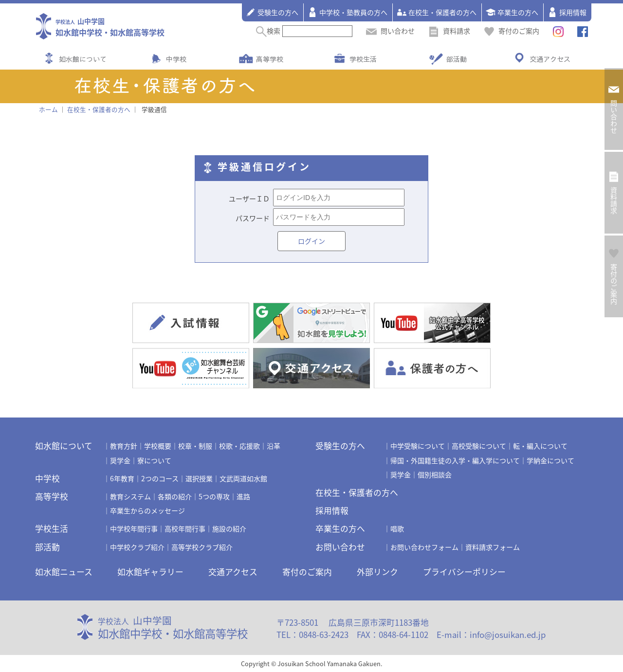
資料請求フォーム (493, 547)
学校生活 (363, 59)
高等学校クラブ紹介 (202, 547)
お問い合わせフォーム (424, 547)
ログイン (311, 241)
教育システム (130, 496)
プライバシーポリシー (464, 572)
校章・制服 (195, 446)
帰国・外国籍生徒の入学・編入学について (455, 460)
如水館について (83, 59)
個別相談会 (435, 474)
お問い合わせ (340, 547)
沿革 (274, 446)
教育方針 (124, 446)
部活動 (457, 59)
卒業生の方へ (512, 12)
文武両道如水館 (243, 478)
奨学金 (120, 460)
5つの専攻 (214, 496)
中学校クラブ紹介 (137, 547)
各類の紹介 (175, 496)
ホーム (48, 109)
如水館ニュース (64, 572)
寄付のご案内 (512, 31)
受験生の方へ (272, 12)
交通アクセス (550, 59)
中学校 (176, 59)
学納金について (550, 460)
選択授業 (199, 478)
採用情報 (567, 12)
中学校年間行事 (134, 528)
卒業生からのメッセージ (147, 510)
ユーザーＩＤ (249, 199)
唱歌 (397, 528)
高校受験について (479, 446)
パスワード (253, 218)
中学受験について (418, 446)
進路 (243, 496)
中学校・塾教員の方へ (348, 12)
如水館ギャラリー (150, 572)
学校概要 (158, 446)
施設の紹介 (229, 528)
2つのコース (160, 478)
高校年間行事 (185, 528)
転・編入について (540, 446)
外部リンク (377, 572)
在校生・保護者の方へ (437, 12)
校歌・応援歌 (239, 446)
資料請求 (449, 31)
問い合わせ (390, 31)
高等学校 (270, 59)
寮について (154, 460)
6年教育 (122, 478)
